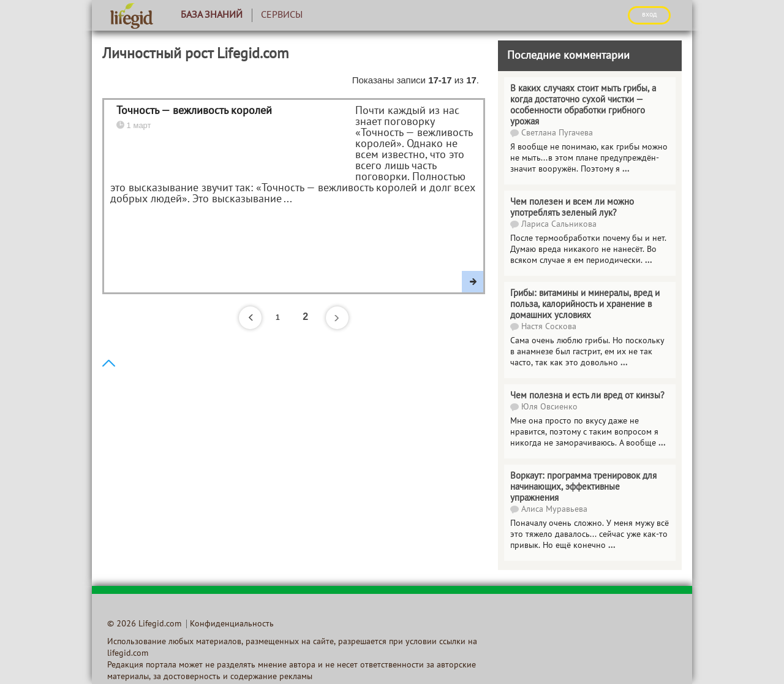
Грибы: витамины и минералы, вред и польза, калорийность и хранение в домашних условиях (585, 305)
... (626, 169)
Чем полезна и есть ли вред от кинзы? (587, 396)
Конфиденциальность (232, 624)
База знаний (212, 15)
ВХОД (649, 15)
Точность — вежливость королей (194, 111)
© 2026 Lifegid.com (144, 624)
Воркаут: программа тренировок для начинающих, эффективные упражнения (583, 487)
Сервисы (282, 15)
